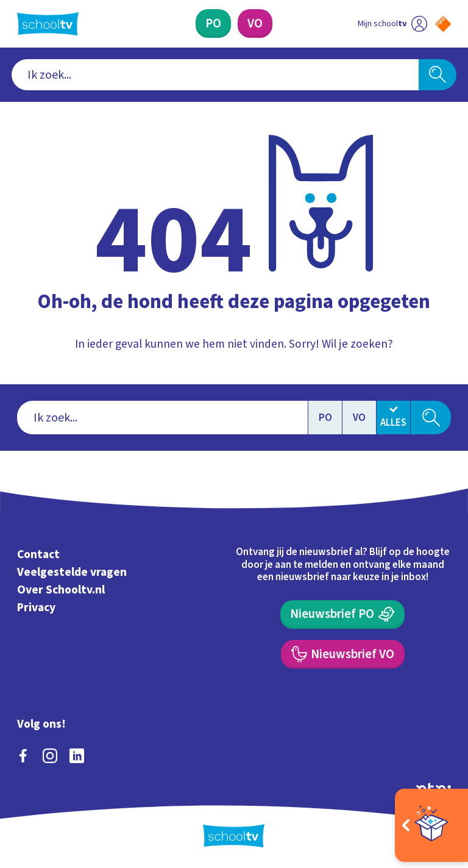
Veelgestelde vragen (72, 572)
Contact (38, 554)
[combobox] (215, 75)
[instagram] (50, 756)
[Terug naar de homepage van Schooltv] (48, 24)
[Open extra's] (431, 825)
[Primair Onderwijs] (213, 23)
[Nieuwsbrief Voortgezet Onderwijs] (343, 654)
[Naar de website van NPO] (443, 24)
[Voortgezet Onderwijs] (255, 23)
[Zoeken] (438, 75)
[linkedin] (77, 756)
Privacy (36, 608)
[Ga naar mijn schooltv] (392, 23)
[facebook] (23, 756)
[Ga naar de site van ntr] (434, 788)
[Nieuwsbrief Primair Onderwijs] (342, 615)
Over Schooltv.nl (61, 590)
